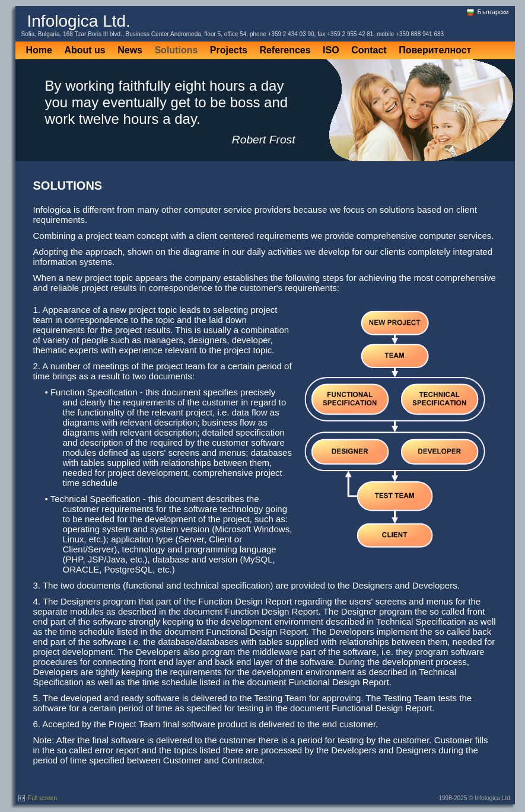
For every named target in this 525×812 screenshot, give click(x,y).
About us (85, 50)
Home (39, 50)
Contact (369, 50)
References (285, 50)
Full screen (38, 798)
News (130, 50)
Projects (229, 50)
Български (487, 12)
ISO (331, 50)
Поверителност (435, 50)
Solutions (176, 50)
